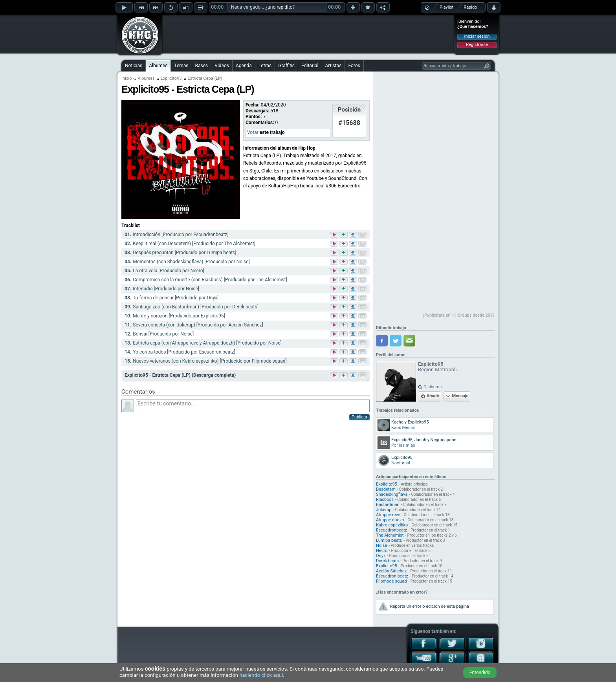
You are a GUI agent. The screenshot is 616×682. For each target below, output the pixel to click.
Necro (382, 551)
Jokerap (384, 510)
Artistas (334, 66)
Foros (354, 66)
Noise (381, 545)
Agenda (244, 66)
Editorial (310, 66)
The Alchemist (390, 535)
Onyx (381, 556)
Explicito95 (171, 78)
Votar (253, 132)
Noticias (134, 66)
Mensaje (460, 396)
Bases (202, 66)
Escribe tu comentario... (253, 406)
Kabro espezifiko (392, 525)
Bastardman (388, 505)
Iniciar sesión (477, 36)
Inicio (126, 78)
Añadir (433, 396)
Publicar (359, 417)
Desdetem (386, 489)
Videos (222, 66)
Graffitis (286, 66)
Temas (181, 66)
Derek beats (387, 561)
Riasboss (385, 500)
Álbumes (158, 66)
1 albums (433, 387)
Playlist (446, 7)
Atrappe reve (388, 515)
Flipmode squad (391, 581)
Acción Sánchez (391, 571)
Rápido (470, 7)
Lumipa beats (389, 540)
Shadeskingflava (392, 494)
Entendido (480, 673)
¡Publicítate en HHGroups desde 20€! (458, 315)
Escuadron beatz (392, 576)
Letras (265, 66)
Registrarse (477, 45)
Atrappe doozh (390, 520)
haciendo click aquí (261, 675)
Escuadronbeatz (391, 530)
